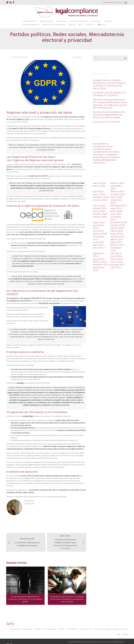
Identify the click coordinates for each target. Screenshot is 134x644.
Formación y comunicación (103, 629)
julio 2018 (98, 231)
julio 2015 (116, 267)
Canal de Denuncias (86, 629)
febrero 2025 (117, 191)
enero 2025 (99, 194)
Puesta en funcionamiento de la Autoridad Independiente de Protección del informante (109, 115)
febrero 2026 (117, 183)
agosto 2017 (117, 239)
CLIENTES (107, 21)
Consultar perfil (29, 503)
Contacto (125, 634)
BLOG (81, 25)
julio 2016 (116, 253)
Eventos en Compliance (120, 629)
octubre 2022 (100, 200)
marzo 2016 (117, 259)
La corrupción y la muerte (106, 122)
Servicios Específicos (50, 629)
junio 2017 (99, 242)
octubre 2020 (100, 214)
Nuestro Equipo (27, 629)
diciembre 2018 (119, 222)
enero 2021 (117, 211)
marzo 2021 (99, 211)
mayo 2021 (116, 208)
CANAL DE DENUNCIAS (31, 25)
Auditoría (62, 629)
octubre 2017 (118, 236)
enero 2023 (117, 197)
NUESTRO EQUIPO (46, 21)
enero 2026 (99, 186)
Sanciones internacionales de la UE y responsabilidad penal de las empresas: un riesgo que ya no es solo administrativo (110, 104)
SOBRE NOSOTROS (29, 21)
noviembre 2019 (116, 218)
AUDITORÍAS (96, 21)
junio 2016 (116, 256)
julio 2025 (98, 191)
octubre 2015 (118, 265)
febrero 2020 (100, 217)
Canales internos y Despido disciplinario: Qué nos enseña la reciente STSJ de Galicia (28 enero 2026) (109, 84)
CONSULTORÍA (62, 21)
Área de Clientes (72, 629)
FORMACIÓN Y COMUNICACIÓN (54, 25)
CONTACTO (90, 25)
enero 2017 (99, 248)
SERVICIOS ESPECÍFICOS (79, 21)
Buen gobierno (78, 57)
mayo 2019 (99, 222)
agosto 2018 (117, 228)
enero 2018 (117, 234)
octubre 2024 (118, 194)
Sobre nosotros (15, 629)
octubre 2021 (100, 208)
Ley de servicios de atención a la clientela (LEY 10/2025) (109, 94)
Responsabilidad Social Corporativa (105, 161)
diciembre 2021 (119, 205)
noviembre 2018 (99, 227)
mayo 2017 (116, 242)
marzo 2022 (99, 205)
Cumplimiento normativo (106, 152)
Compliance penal (102, 149)
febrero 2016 (100, 262)
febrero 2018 (100, 234)
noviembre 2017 (99, 238)
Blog (119, 634)
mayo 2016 (99, 259)
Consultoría (38, 629)
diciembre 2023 (101, 197)
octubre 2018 (118, 225)
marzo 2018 (117, 231)
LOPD (26, 119)
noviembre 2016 (116, 249)
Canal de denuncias (103, 146)
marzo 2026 (99, 183)
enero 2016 (117, 262)
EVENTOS (72, 25)
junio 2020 (116, 214)
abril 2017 (98, 245)
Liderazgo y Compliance (105, 154)
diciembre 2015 (101, 265)
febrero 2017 (117, 245)
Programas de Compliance (106, 157)
